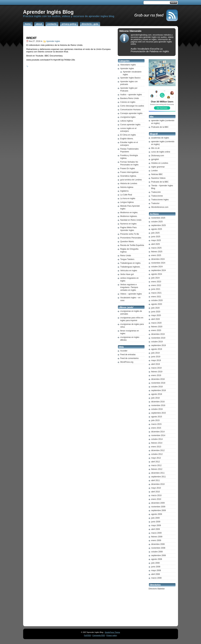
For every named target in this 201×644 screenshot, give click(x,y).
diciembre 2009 (158, 503)
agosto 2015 (157, 417)
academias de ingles (160, 138)
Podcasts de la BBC (160, 127)
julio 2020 (155, 308)
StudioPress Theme (112, 632)
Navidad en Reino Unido (131, 220)
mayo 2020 (156, 315)
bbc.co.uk (155, 148)
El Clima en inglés (128, 135)
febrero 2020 (157, 327)
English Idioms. (127, 139)
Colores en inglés (128, 102)
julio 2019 (155, 353)
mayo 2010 (156, 488)
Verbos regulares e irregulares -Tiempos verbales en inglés (129, 287)
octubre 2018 (157, 387)
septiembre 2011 (159, 477)
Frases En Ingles (128, 168)
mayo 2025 (156, 240)
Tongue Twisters (127, 259)
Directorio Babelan (157, 589)
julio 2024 (155, 278)
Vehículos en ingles (129, 271)
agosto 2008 (157, 559)
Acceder (124, 351)
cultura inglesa (127, 121)
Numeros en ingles (128, 224)
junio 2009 (156, 522)
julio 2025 (155, 233)
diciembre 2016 (158, 402)
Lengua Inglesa (127, 202)
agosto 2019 (157, 349)
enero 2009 (156, 540)
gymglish (155, 159)
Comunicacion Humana (130, 110)
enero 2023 (156, 282)
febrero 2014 (157, 443)
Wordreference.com (160, 207)
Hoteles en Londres (160, 163)
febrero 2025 (157, 252)
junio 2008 (156, 567)
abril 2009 (156, 529)
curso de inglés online (161, 152)
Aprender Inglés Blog (48, 12)
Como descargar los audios (132, 106)
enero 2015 (156, 428)
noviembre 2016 (158, 405)
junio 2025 (156, 237)
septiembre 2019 (159, 345)
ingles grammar (158, 167)
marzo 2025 (156, 248)
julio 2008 (155, 563)
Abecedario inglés (128, 65)
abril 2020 (156, 319)
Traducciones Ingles (160, 200)
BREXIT (31, 38)
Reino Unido (126, 256)
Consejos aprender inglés (131, 113)
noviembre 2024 (158, 263)
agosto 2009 (157, 514)
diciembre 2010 (158, 484)
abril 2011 (156, 480)
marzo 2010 (156, 495)
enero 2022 (156, 285)
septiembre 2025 (159, 225)
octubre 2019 (157, 342)
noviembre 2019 (158, 338)
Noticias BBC (157, 174)
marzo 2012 (156, 465)
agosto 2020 (157, 304)
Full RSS (87, 635)
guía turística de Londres (131, 180)
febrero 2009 (157, 537)
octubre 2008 (157, 552)
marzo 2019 (156, 368)
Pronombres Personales (131, 238)
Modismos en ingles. (129, 212)
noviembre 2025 (158, 218)
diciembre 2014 (158, 432)
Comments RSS (99, 635)
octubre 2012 (157, 454)
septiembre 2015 (159, 413)
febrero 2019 (157, 372)
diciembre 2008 (158, 544)
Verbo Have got (127, 274)
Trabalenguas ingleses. (130, 267)
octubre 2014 (157, 439)
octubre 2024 (157, 267)
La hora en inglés (128, 198)
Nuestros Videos (158, 178)
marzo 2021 (156, 293)
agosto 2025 (157, 229)
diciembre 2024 (158, 259)
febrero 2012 (157, 469)
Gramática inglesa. (128, 176)
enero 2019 (156, 375)
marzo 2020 (156, 323)
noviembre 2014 (158, 435)
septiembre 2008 (159, 555)
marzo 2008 (156, 578)
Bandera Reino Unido (130, 98)
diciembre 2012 (158, 450)
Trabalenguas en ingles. (131, 263)
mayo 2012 (156, 458)
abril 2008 (156, 574)
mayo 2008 (156, 570)
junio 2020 (156, 312)
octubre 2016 (157, 409)
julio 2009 (155, 518)
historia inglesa (127, 187)
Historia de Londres (129, 183)
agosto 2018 (157, 394)
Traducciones (157, 196)
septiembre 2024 (159, 270)
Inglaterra (124, 191)
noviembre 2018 (158, 383)
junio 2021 (156, 289)
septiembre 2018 (159, 390)
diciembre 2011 (158, 473)
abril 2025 (156, 244)
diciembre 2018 (158, 379)
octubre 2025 (157, 222)
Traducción (156, 192)
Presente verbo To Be (130, 234)
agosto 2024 (157, 274)
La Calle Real (126, 195)
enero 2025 (156, 255)
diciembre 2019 (158, 334)
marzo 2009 (156, 533)
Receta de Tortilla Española (132, 245)
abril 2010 (156, 492)
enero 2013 (156, 447)
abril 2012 (156, 462)
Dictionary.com (158, 156)
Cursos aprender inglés (130, 125)
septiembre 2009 (159, 510)
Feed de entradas (128, 355)
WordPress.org (127, 362)
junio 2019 (156, 357)
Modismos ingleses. (129, 216)
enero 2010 (156, 499)
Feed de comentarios (130, 358)
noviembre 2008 (158, 548)
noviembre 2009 (158, 507)
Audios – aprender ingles (131, 95)
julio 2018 (155, 398)
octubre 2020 (157, 300)
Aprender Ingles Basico (130, 78)
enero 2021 (156, 297)
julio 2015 (155, 420)
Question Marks (127, 242)
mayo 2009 (156, 525)
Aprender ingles (53, 41)
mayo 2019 (156, 360)
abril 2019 (156, 364)
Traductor (155, 203)
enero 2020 (156, 330)
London (155, 171)
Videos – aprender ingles (131, 294)
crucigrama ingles (128, 117)
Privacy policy (112, 635)
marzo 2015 (156, 424)
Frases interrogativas (129, 172)
